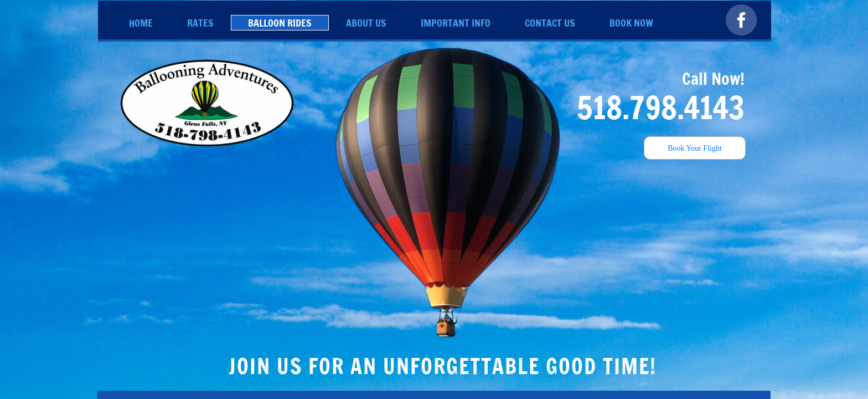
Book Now (631, 23)
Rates (200, 23)
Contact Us (550, 23)
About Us (366, 23)
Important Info (456, 23)
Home (141, 23)
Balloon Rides (280, 23)
